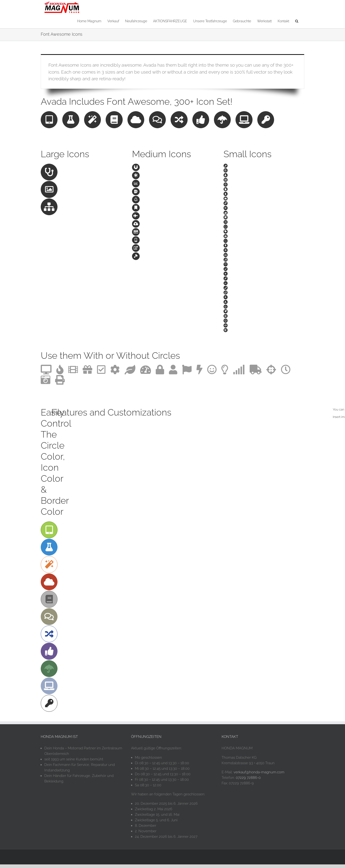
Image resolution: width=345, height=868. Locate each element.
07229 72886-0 (248, 781)
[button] (297, 21)
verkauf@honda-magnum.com (259, 776)
